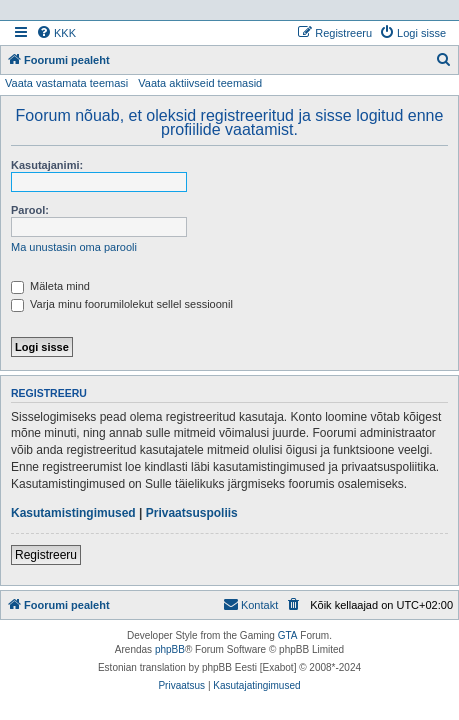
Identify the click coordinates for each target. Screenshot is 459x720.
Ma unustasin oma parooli (74, 247)
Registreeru (46, 555)
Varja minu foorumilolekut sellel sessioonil (122, 304)
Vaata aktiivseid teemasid (200, 83)
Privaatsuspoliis (192, 513)
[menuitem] (56, 33)
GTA (288, 635)
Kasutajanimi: (47, 165)
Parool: (30, 210)
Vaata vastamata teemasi (66, 83)
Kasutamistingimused (73, 513)
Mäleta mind (50, 286)
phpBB (170, 649)
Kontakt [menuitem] (250, 604)
